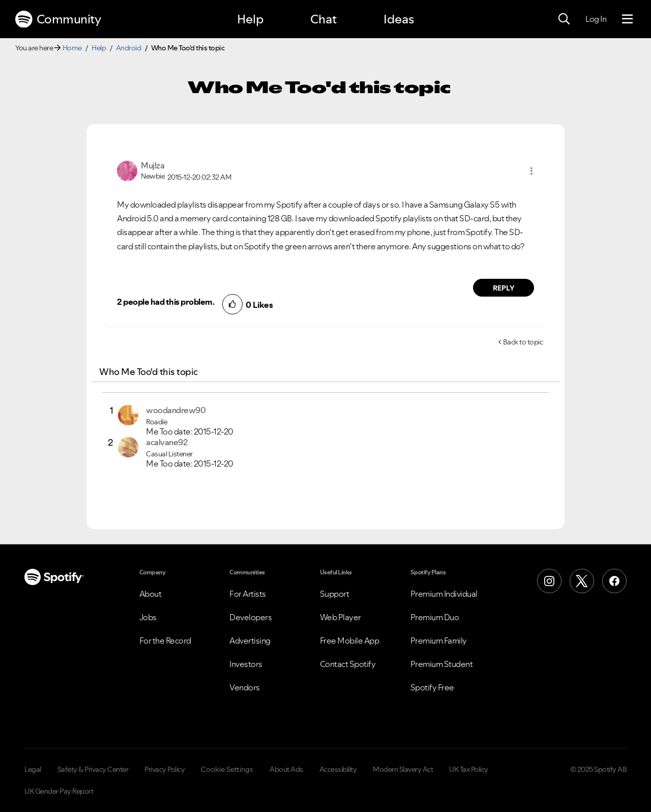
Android (129, 48)
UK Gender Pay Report (59, 791)
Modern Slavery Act (403, 769)
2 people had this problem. (166, 302)
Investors (246, 664)
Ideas (399, 19)
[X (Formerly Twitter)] (582, 581)
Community (58, 19)
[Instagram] (549, 581)
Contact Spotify (348, 664)
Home (72, 48)
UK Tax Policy (469, 769)
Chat (323, 19)
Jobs (148, 617)
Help (250, 19)
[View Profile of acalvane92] (167, 442)
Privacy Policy (165, 769)
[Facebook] (614, 581)
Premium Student (442, 664)
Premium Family (439, 641)
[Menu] (627, 19)
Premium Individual (444, 594)
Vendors (245, 687)
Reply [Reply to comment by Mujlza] (504, 288)
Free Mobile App (350, 641)
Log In (596, 19)
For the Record (165, 641)
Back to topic (523, 342)
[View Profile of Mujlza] (153, 165)
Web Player (341, 617)
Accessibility (338, 769)
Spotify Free (432, 687)
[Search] (564, 19)
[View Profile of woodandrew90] (176, 410)
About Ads (286, 769)
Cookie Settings (227, 769)
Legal (33, 769)
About (151, 594)
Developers (250, 617)
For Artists (248, 594)
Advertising (250, 641)
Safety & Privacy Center (93, 769)
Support (335, 594)
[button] (531, 171)
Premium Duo (435, 617)
